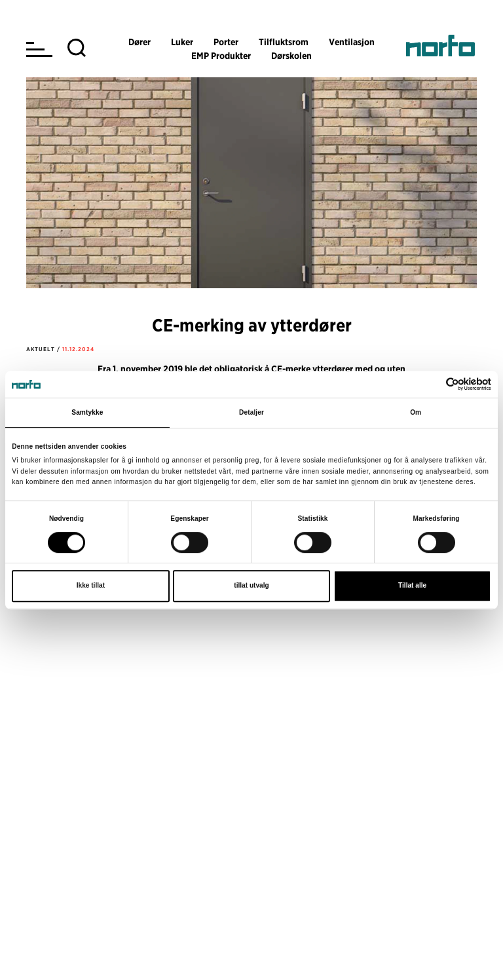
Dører (140, 42)
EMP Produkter (221, 56)
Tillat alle (412, 586)
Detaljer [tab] (251, 412)
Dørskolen (291, 56)
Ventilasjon (352, 42)
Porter (226, 42)
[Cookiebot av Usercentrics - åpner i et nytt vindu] (434, 384)
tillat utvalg (251, 586)
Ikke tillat (91, 586)
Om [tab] (416, 412)
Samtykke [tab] (87, 412)
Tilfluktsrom (284, 42)
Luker (182, 42)
